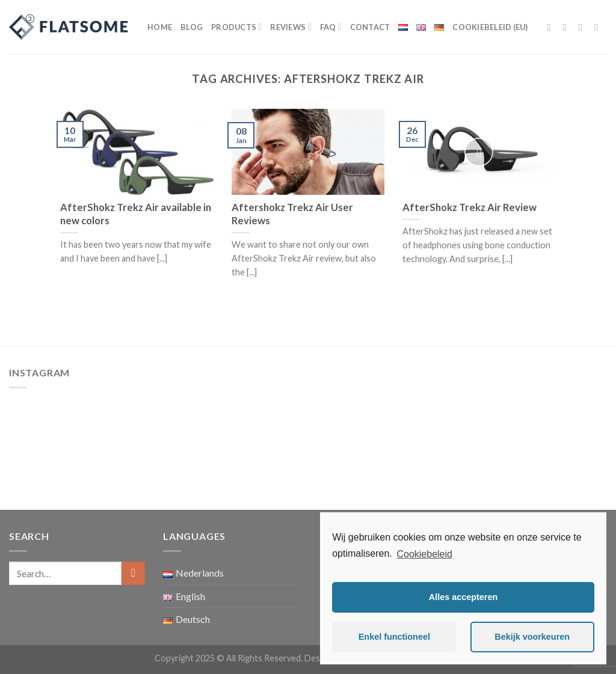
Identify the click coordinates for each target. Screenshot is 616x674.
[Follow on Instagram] (568, 27)
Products (236, 27)
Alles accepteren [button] (463, 597)
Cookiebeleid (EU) (490, 27)
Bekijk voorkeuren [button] (532, 637)
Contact (370, 27)
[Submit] (133, 573)
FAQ (331, 27)
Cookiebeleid (424, 554)
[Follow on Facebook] (552, 27)
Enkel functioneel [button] (394, 637)
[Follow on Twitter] (584, 27)
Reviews (291, 27)
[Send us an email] (599, 27)
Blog (192, 27)
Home (160, 27)
